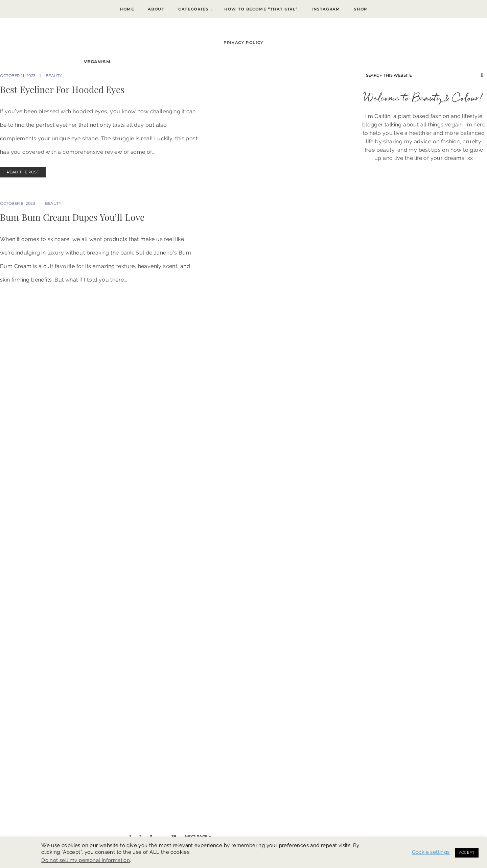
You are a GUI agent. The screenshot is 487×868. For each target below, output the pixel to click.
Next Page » (198, 837)
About (156, 9)
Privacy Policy (243, 43)
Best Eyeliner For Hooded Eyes (62, 89)
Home (127, 9)
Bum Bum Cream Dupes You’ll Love (72, 217)
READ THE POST (23, 172)
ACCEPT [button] (467, 853)
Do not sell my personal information (86, 860)
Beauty (54, 76)
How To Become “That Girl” (261, 9)
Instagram (326, 9)
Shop (361, 9)
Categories (193, 9)
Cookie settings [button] (431, 852)
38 (174, 837)
